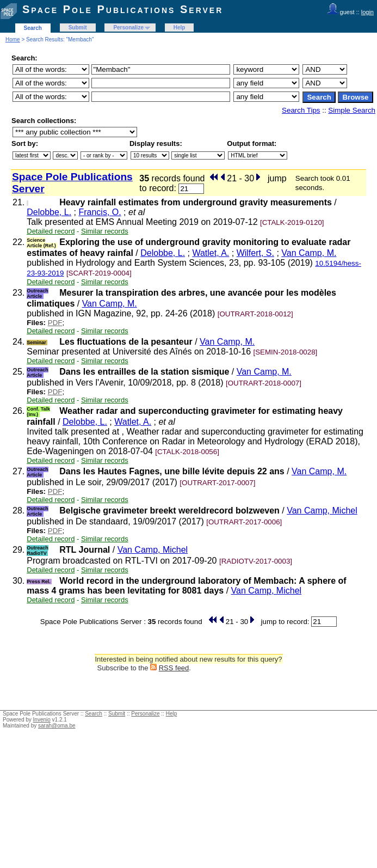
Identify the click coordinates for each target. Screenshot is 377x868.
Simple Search (352, 110)
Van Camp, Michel (322, 511)
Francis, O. (100, 212)
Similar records (105, 231)
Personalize (128, 27)
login (367, 12)
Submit (78, 27)
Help (180, 27)
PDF (55, 323)
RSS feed (174, 668)
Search (33, 28)
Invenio (42, 720)
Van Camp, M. (309, 253)
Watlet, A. (211, 253)
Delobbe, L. (49, 212)
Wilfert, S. (255, 253)
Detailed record (51, 231)
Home (13, 39)
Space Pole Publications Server (123, 9)
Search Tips (301, 110)
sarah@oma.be (57, 726)
